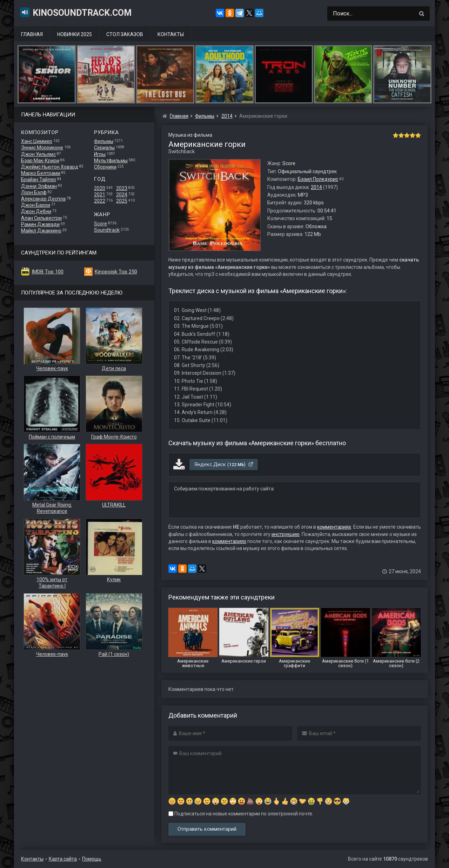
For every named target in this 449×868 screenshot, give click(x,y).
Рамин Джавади (40, 224)
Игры (100, 154)
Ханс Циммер (37, 141)
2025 (122, 201)
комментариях (334, 527)
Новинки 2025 (75, 34)
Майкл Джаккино (41, 231)
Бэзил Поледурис (318, 179)
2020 (100, 188)
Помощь (92, 859)
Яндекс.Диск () (224, 464)
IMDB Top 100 (48, 272)
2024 (122, 195)
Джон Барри (36, 205)
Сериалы (104, 148)
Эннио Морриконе (42, 148)
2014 (316, 187)
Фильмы (104, 141)
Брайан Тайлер (39, 179)
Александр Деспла (43, 199)
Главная (32, 34)
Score (100, 224)
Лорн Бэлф (34, 192)
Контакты (171, 34)
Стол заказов (125, 34)
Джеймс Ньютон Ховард (50, 167)
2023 (122, 188)
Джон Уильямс (38, 154)
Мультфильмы (111, 161)
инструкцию (286, 534)
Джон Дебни (36, 211)
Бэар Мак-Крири (40, 161)
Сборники (105, 167)
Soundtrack (107, 230)
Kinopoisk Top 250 (116, 272)
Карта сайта (63, 859)
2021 (100, 195)
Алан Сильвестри (41, 218)
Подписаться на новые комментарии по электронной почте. (241, 814)
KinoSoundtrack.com (75, 12)
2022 (100, 201)
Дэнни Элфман (39, 186)
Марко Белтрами (41, 173)
